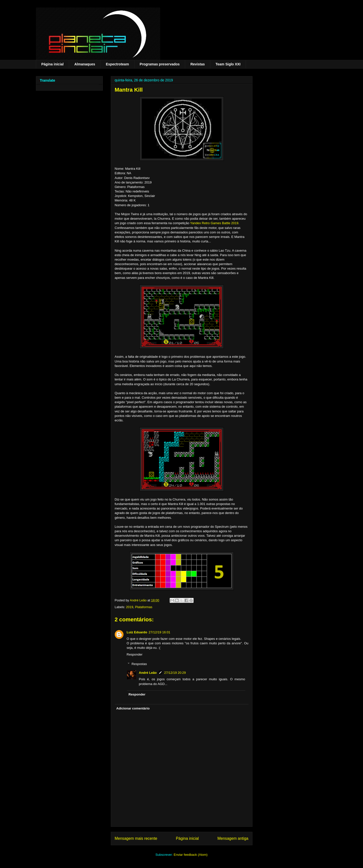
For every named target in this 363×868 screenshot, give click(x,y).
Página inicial (53, 64)
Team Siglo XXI (228, 64)
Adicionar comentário (133, 708)
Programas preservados (160, 64)
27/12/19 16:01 (160, 632)
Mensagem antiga (233, 838)
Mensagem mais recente (136, 838)
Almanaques (85, 64)
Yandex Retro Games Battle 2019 (214, 223)
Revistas (198, 64)
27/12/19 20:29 (175, 673)
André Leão (148, 673)
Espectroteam (117, 64)
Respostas (139, 664)
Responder (135, 654)
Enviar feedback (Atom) (191, 855)
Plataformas (144, 607)
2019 (130, 607)
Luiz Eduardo (137, 632)
